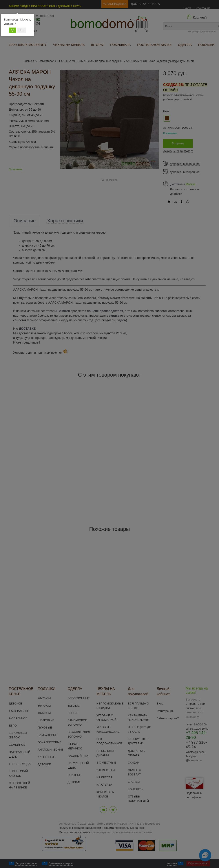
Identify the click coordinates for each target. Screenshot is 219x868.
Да (13, 30)
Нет (21, 30)
